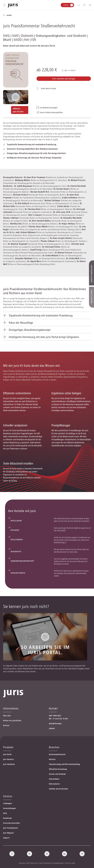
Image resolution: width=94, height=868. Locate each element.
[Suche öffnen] (79, 5)
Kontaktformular (55, 724)
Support (6, 838)
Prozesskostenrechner (12, 823)
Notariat (52, 759)
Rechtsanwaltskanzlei (57, 754)
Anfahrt (52, 728)
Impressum (22, 863)
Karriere (6, 725)
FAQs (5, 813)
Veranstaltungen (9, 808)
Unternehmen (54, 779)
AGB (28, 863)
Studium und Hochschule (59, 789)
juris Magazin (8, 833)
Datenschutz (34, 863)
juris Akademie (9, 764)
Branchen (54, 747)
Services (8, 796)
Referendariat (54, 784)
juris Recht (7, 754)
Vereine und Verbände (57, 774)
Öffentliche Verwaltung (58, 769)
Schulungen (8, 803)
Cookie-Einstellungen (45, 863)
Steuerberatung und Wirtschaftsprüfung (64, 764)
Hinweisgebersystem (58, 863)
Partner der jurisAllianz (12, 721)
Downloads (8, 818)
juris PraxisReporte (11, 828)
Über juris (7, 716)
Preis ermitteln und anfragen (64, 79)
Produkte (8, 747)
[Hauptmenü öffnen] (4, 5)
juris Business (8, 759)
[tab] (47, 315)
